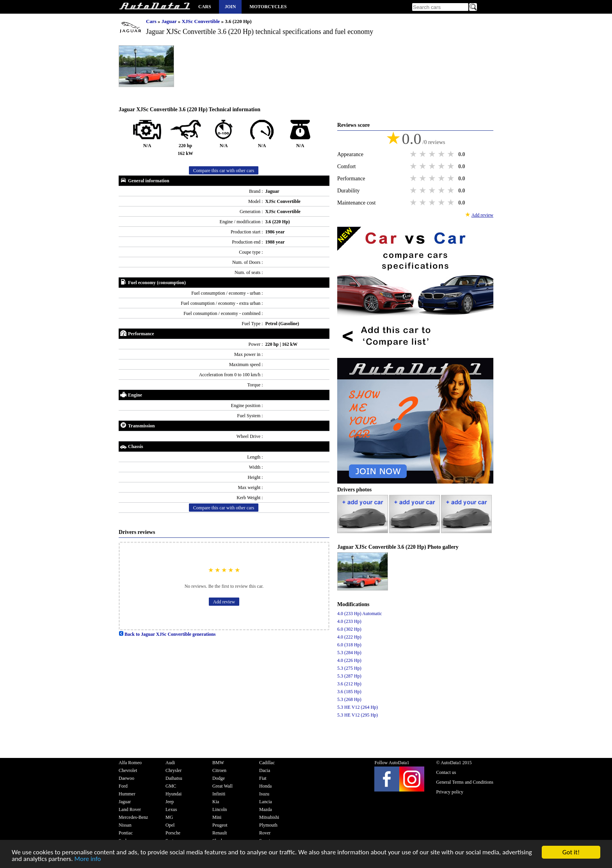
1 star (414, 154)
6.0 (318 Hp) (349, 645)
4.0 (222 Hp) (349, 637)
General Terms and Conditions (465, 782)
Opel (170, 825)
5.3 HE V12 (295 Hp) (358, 715)
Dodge (219, 778)
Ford (123, 786)
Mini (217, 817)
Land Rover (130, 809)
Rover (265, 833)
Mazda (266, 809)
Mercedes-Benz (133, 817)
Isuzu (264, 794)
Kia (216, 802)
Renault (220, 833)
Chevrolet (128, 770)
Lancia (266, 802)
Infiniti (219, 794)
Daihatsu (174, 778)
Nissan (125, 825)
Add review (224, 602)
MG (169, 817)
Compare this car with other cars (224, 171)
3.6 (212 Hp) (349, 684)
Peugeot (220, 825)
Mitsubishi (269, 817)
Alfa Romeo (130, 763)
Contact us (446, 772)
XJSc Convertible (201, 21)
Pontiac (126, 833)
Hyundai (173, 794)
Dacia (265, 770)
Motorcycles (268, 7)
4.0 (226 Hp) (349, 660)
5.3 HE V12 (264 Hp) (358, 707)
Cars (205, 7)
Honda (265, 786)
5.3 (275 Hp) (349, 668)
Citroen (219, 770)
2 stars (423, 154)
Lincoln (220, 809)
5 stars (452, 154)
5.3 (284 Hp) (349, 653)
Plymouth (268, 825)
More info (87, 859)
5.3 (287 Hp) (349, 676)
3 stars (433, 154)
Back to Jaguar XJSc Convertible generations (167, 634)
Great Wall (222, 786)
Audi (170, 763)
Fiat (263, 778)
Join (230, 7)
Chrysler (173, 770)
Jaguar (170, 21)
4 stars (442, 154)
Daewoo (126, 778)
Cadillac (267, 763)
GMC (171, 786)
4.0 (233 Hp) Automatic (360, 614)
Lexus (171, 809)
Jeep (170, 802)
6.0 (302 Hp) (349, 629)
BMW (218, 763)
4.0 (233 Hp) (349, 621)
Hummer (127, 794)
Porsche (173, 833)
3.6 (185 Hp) (349, 692)
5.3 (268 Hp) (349, 699)
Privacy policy (450, 792)
